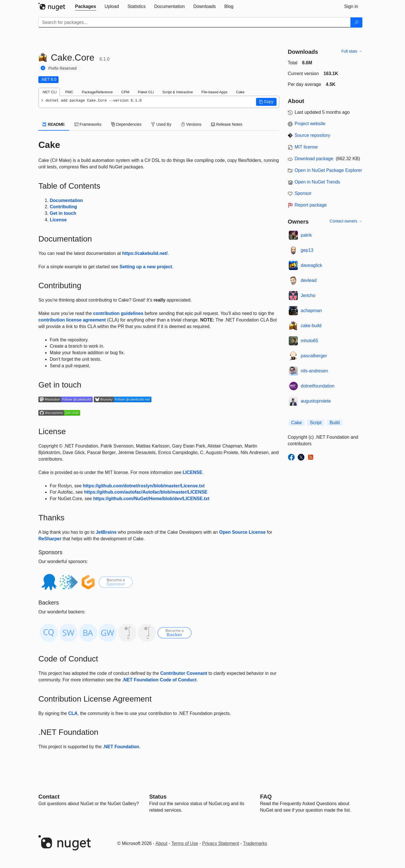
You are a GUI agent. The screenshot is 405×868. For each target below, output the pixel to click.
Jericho (308, 295)
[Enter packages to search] (195, 22)
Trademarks (255, 843)
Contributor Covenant (184, 673)
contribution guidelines (118, 313)
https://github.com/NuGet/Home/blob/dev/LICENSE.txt (151, 499)
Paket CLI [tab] (146, 92)
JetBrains (106, 532)
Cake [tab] (240, 92)
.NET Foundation (121, 747)
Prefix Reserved (63, 68)
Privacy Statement (221, 843)
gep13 (307, 250)
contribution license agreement (72, 320)
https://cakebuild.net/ (145, 253)
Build (335, 423)
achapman (311, 311)
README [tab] (54, 124)
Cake (297, 423)
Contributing (63, 207)
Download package (314, 159)
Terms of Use (185, 843)
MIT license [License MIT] (306, 147)
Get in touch (63, 213)
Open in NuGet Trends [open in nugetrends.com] (317, 182)
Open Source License (242, 532)
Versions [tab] (191, 124)
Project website (310, 124)
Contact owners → (346, 221)
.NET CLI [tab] (49, 92)
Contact (49, 797)
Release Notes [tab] (227, 124)
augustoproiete (316, 401)
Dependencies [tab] (126, 124)
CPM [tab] (125, 92)
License (58, 220)
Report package (311, 205)
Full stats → (352, 51)
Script (316, 423)
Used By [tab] (161, 124)
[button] (266, 102)
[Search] (356, 22)
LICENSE (192, 472)
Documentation (66, 200)
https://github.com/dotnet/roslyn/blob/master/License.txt (144, 486)
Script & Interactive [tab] (177, 92)
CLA (73, 713)
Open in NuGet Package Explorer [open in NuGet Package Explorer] (328, 170)
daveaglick (311, 265)
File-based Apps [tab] (215, 92)
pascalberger (314, 356)
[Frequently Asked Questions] (266, 797)
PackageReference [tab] (97, 92)
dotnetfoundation (318, 386)
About (161, 843)
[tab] (86, 7)
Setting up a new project (146, 267)
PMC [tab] (69, 92)
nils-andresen (314, 371)
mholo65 (309, 341)
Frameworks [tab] (88, 124)
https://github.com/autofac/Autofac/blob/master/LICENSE (146, 492)
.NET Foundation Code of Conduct (159, 680)
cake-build (311, 326)
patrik (306, 235)
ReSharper (50, 539)
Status (158, 797)
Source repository (312, 135)
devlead (309, 280)
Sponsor (303, 193)
